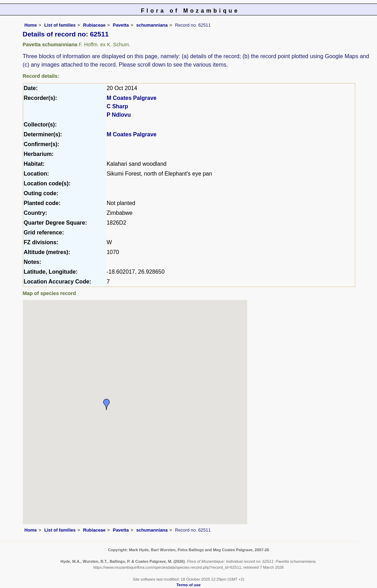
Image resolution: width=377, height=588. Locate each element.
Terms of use (188, 585)
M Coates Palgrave (132, 98)
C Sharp (117, 106)
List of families (60, 25)
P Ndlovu (119, 115)
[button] (107, 404)
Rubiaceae (94, 25)
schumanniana (152, 25)
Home (31, 25)
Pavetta (121, 25)
